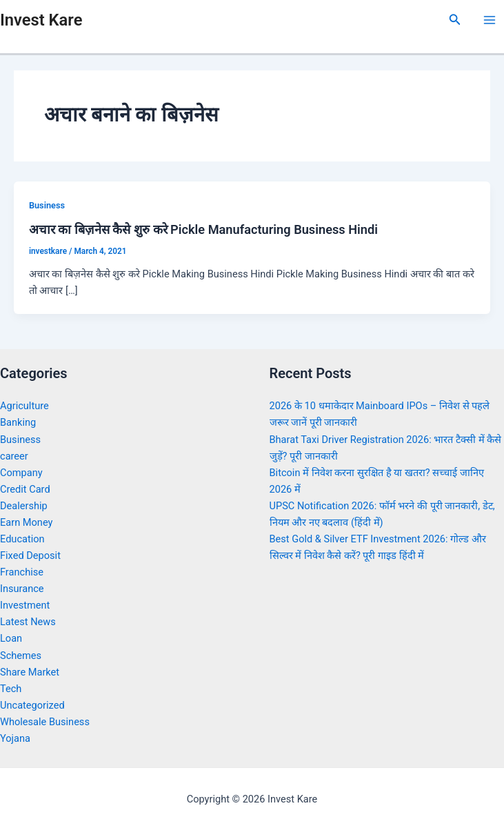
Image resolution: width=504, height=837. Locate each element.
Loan (11, 638)
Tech (11, 689)
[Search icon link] (455, 20)
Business (47, 205)
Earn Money (26, 522)
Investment (25, 605)
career (14, 456)
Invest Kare (41, 20)
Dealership (24, 506)
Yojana (15, 738)
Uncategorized (32, 705)
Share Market (30, 672)
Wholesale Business (45, 722)
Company (21, 473)
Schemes (21, 656)
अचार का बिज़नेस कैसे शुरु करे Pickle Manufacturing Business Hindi (203, 229)
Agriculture (24, 406)
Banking (18, 422)
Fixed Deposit (30, 555)
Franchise (22, 572)
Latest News (28, 622)
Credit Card (25, 489)
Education (22, 539)
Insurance (22, 589)
